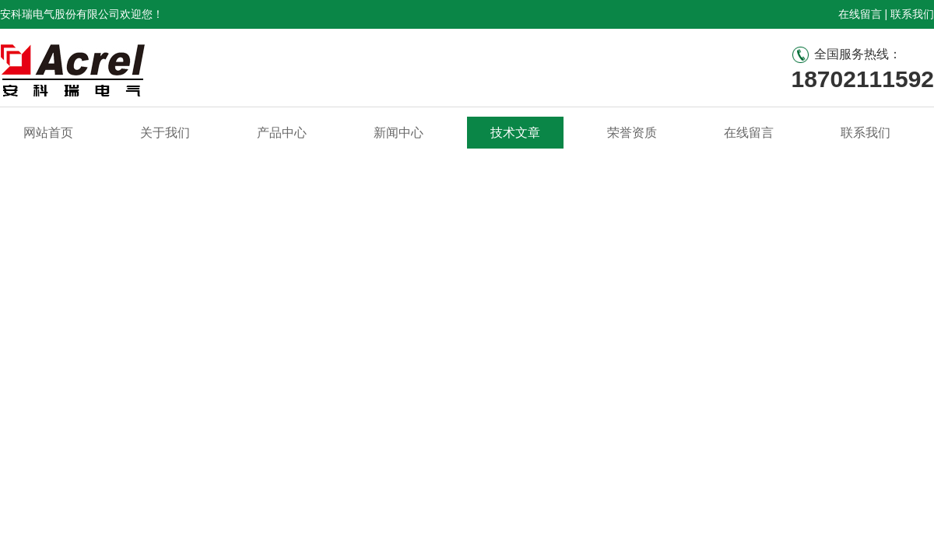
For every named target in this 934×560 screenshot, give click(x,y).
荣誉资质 (632, 133)
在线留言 (860, 14)
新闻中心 (399, 133)
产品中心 (282, 133)
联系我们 (912, 14)
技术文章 (515, 133)
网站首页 (48, 133)
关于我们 (165, 133)
